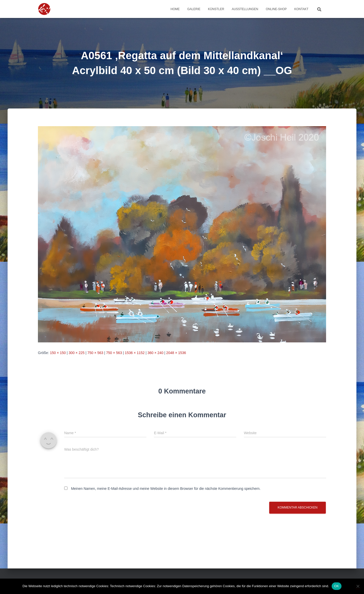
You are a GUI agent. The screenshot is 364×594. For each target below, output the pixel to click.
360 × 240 (156, 353)
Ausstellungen (245, 9)
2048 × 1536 (176, 353)
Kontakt (301, 9)
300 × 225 (77, 353)
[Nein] (358, 586)
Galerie (194, 9)
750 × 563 (95, 353)
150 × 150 (58, 353)
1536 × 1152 (135, 353)
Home (175, 9)
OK (337, 586)
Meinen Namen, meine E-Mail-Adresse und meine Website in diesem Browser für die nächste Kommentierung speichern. (166, 489)
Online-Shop (276, 9)
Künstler (216, 9)
